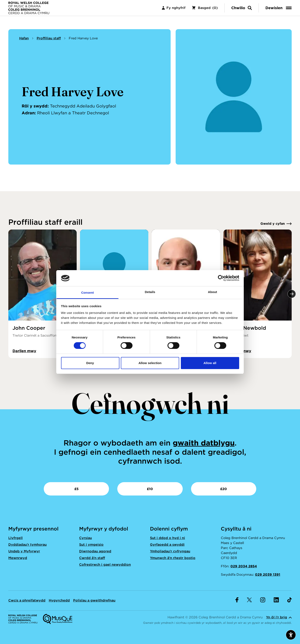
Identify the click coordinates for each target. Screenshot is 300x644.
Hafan (24, 38)
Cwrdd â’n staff (92, 558)
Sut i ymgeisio (91, 545)
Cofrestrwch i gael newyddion (105, 565)
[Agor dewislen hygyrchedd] (291, 635)
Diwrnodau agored (95, 551)
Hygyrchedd (59, 600)
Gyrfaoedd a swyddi (167, 545)
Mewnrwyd (18, 558)
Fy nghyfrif (174, 10)
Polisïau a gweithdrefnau (94, 600)
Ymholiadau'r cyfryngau (170, 551)
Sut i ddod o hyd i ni (167, 538)
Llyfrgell (16, 538)
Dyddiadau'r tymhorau (27, 545)
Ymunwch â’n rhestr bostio (173, 558)
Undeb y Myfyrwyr (24, 551)
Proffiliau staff (49, 38)
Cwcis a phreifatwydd (27, 600)
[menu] (279, 10)
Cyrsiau (86, 538)
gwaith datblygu (204, 443)
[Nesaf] (292, 294)
